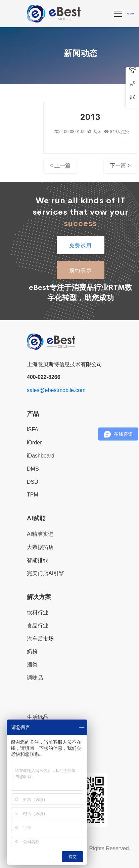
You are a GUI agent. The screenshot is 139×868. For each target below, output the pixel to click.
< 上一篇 (60, 165)
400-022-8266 (44, 377)
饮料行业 (38, 613)
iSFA (33, 429)
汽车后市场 (40, 639)
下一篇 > (120, 165)
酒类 (32, 665)
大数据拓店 (40, 547)
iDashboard (41, 456)
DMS (33, 469)
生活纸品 (38, 717)
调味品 (35, 678)
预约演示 (81, 270)
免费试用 (81, 245)
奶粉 (32, 652)
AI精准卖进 (40, 534)
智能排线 (38, 560)
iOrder (34, 443)
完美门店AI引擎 (45, 573)
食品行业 (38, 626)
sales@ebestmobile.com (56, 390)
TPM (33, 495)
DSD (33, 482)
